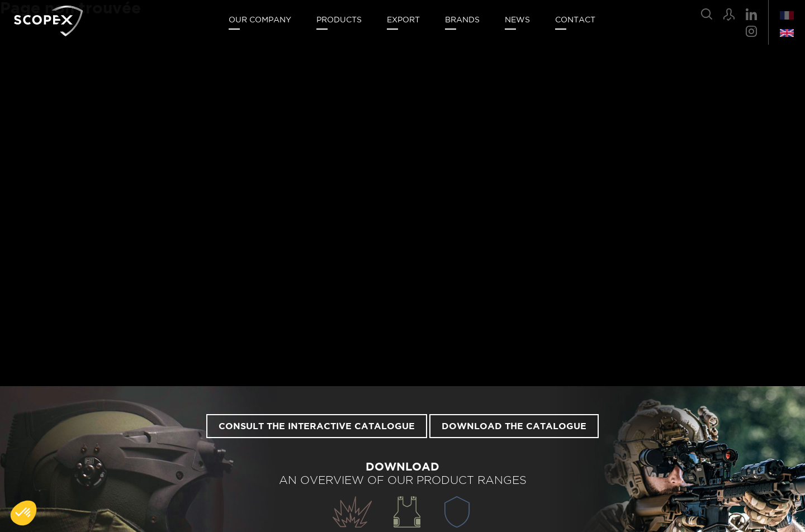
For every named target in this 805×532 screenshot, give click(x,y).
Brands (462, 20)
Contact (575, 20)
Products (339, 20)
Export (403, 20)
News (517, 20)
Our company (260, 20)
